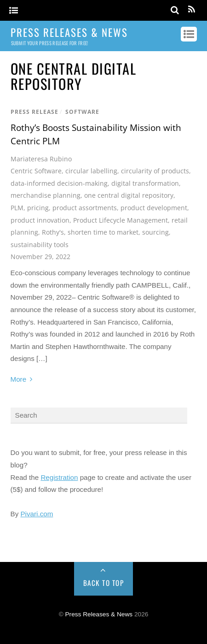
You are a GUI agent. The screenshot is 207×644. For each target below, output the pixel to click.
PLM (17, 208)
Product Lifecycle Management (121, 220)
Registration (59, 477)
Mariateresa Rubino (41, 159)
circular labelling (91, 171)
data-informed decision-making (59, 183)
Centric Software (36, 171)
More (19, 379)
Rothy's (53, 232)
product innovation (40, 220)
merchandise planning (46, 195)
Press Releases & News (99, 614)
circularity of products (155, 171)
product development (154, 208)
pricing (38, 208)
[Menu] (14, 11)
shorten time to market (103, 232)
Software (82, 112)
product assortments (85, 208)
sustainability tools (40, 245)
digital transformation (145, 183)
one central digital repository (129, 195)
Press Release (34, 112)
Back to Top (104, 583)
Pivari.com (37, 514)
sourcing (155, 232)
